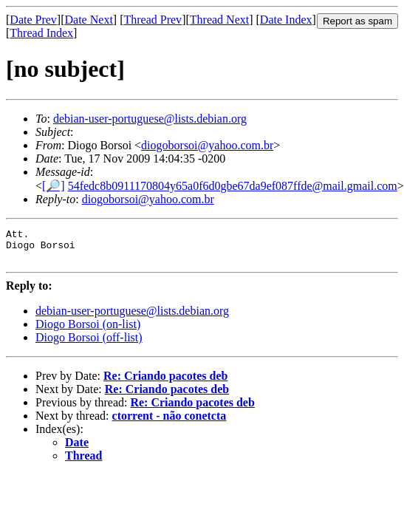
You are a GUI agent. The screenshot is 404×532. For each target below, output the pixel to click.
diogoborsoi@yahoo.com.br (207, 145)
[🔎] (54, 186)
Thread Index (41, 33)
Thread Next (219, 20)
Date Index (286, 20)
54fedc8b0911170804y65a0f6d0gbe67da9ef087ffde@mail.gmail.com (233, 186)
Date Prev (33, 20)
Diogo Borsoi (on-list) (88, 331)
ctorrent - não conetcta (170, 422)
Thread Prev (153, 20)
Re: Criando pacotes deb (165, 382)
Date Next (89, 20)
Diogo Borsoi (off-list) (89, 344)
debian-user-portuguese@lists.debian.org (150, 119)
